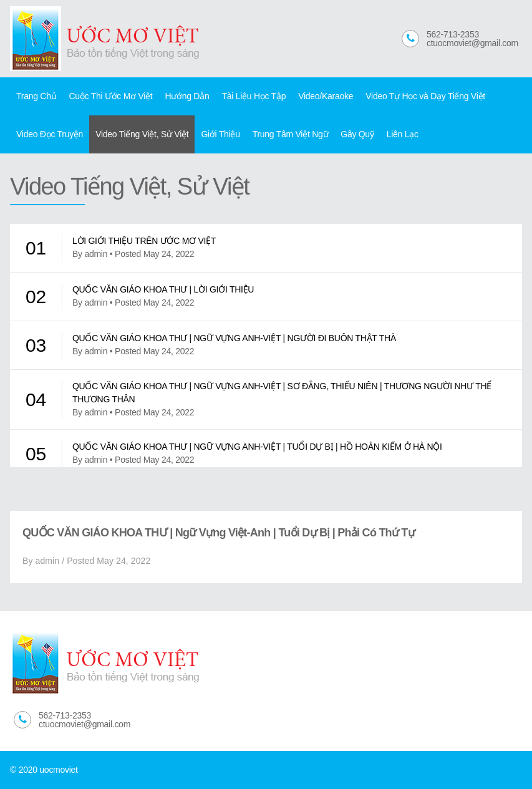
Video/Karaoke (326, 96)
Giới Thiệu (220, 134)
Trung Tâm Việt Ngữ (291, 134)
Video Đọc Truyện (50, 134)
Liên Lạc (403, 134)
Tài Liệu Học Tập (254, 96)
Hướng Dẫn (187, 96)
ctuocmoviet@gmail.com (472, 43)
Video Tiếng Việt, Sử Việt (142, 134)
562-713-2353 (453, 34)
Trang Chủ (36, 96)
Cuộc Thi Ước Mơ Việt (110, 96)
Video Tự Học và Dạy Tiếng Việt (425, 96)
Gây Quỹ (357, 134)
